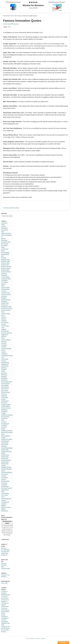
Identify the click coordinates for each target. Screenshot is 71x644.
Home (12, 16)
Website (3, 506)
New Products (5, 387)
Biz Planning (18, 16)
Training (3, 500)
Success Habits (5, 481)
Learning (4, 361)
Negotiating (4, 378)
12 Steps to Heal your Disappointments (6, 593)
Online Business (6, 392)
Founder (4, 317)
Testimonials (5, 553)
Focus (3, 315)
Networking (4, 380)
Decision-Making (6, 300)
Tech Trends (5, 495)
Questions (4, 427)
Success (4, 479)
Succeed (4, 476)
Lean (3, 357)
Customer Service (6, 294)
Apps (3, 232)
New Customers (6, 384)
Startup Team (5, 464)
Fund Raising (5, 322)
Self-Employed (5, 441)
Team (3, 492)
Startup (3, 453)
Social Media (5, 443)
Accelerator (4, 223)
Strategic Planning (6, 467)
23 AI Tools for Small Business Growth (5, 612)
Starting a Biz (5, 450)
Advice (3, 225)
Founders (4, 319)
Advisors (4, 226)
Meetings (4, 370)
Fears (3, 312)
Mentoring (4, 373)
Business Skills (5, 270)
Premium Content (6, 408)
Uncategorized (5, 502)
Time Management (6, 499)
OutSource (4, 394)
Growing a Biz (5, 331)
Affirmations (4, 228)
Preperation (4, 412)
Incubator (4, 343)
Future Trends (5, 326)
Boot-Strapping (5, 253)
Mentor (3, 371)
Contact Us (4, 555)
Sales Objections (6, 436)
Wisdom (3, 509)
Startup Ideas (5, 457)
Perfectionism (5, 401)
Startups (4, 465)
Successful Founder (7, 488)
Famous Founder (6, 310)
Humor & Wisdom (6, 340)
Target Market (5, 490)
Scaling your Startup (7, 439)
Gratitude (4, 329)
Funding (3, 324)
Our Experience (5, 550)
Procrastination (5, 417)
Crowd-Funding (5, 288)
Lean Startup (5, 359)
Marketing (4, 368)
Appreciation (5, 230)
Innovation (4, 345)
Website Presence (6, 507)
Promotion (4, 422)
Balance (3, 239)
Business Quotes (6, 268)
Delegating (4, 301)
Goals (3, 328)
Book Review (5, 249)
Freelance (4, 321)
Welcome (4, 548)
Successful (4, 483)
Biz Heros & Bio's (6, 242)
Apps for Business (6, 233)
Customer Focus (6, 293)
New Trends (4, 391)
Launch (3, 350)
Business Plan (5, 265)
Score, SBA (4, 583)
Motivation (4, 377)
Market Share (5, 366)
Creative (4, 284)
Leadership (4, 354)
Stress (3, 471)
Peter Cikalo (8, 24)
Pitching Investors (6, 405)
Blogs (3, 247)
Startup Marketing (6, 460)
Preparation (4, 410)
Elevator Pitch (5, 303)
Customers (4, 296)
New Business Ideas (7, 382)
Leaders (3, 352)
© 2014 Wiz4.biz (30, 638)
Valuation (4, 504)
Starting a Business (6, 452)
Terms (3, 497)
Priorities (4, 413)
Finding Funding (6, 314)
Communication (5, 277)
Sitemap (43, 638)
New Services (5, 389)
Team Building (5, 493)
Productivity (4, 418)
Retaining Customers (7, 431)
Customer (4, 291)
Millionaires (4, 375)
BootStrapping (5, 254)
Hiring (3, 338)
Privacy (38, 638)
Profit (3, 420)
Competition (4, 281)
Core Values (5, 282)
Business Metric (6, 263)
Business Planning (6, 267)
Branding (4, 258)
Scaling (3, 438)
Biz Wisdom (4, 246)
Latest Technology (6, 349)
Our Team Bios (5, 552)
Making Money (5, 363)
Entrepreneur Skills (6, 307)
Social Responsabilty (7, 448)
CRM (3, 286)
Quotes (3, 429)
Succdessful (5, 474)
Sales (3, 434)
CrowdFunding (5, 289)
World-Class (5, 511)
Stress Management (7, 472)
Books (3, 251)
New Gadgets (5, 385)
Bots (2, 256)
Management (5, 364)
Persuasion (4, 403)
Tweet (9, 27)
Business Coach (6, 261)
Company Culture (6, 279)
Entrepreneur (5, 305)
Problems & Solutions (7, 415)
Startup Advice (5, 455)
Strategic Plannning (7, 469)
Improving (4, 342)
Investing (4, 347)
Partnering (4, 396)
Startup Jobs (5, 459)
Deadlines (4, 298)
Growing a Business (7, 333)
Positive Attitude (6, 406)
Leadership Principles (7, 356)
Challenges (4, 275)
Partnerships (5, 398)
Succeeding (4, 478)
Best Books (4, 240)
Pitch (3, 567)
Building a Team (6, 260)
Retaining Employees (7, 432)
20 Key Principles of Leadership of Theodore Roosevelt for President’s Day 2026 (6, 620)
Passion (3, 399)
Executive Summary (7, 308)
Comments (16, 24)
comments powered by (11, 208)
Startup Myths (5, 462)
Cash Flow (4, 274)
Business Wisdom (6, 272)
